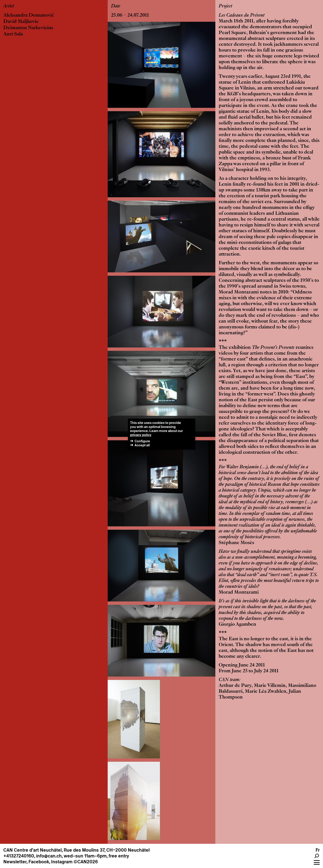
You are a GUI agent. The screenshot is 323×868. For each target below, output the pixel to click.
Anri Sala (13, 34)
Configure (142, 441)
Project (225, 6)
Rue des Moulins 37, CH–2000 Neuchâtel (107, 850)
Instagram (62, 862)
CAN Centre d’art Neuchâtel (33, 850)
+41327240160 (19, 856)
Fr (318, 850)
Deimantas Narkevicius (28, 28)
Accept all (142, 445)
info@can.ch (49, 856)
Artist (9, 6)
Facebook (39, 862)
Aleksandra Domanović (29, 15)
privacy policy (141, 435)
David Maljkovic (21, 22)
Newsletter (15, 862)
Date (116, 6)
